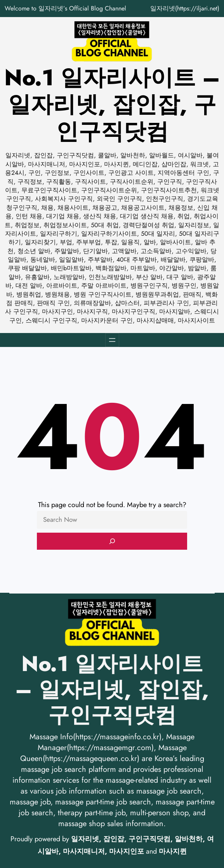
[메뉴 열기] (112, 340)
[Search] (112, 541)
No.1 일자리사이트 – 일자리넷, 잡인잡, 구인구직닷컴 (112, 104)
